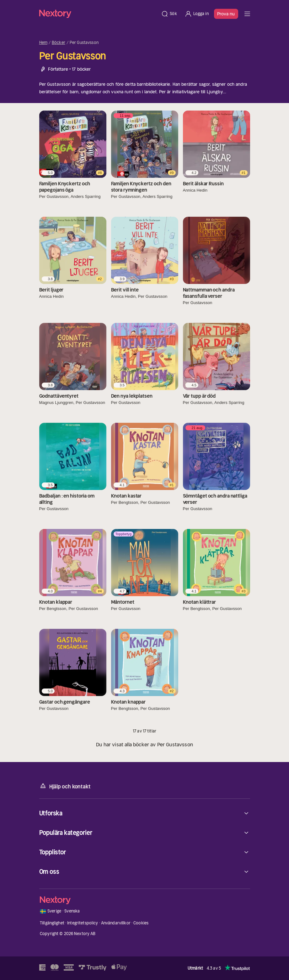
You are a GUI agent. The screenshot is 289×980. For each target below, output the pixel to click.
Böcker (59, 43)
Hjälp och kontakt (65, 786)
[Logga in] (197, 14)
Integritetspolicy (83, 923)
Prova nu (226, 14)
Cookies (141, 923)
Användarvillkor (116, 923)
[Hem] (98, 14)
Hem (43, 43)
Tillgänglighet (52, 923)
